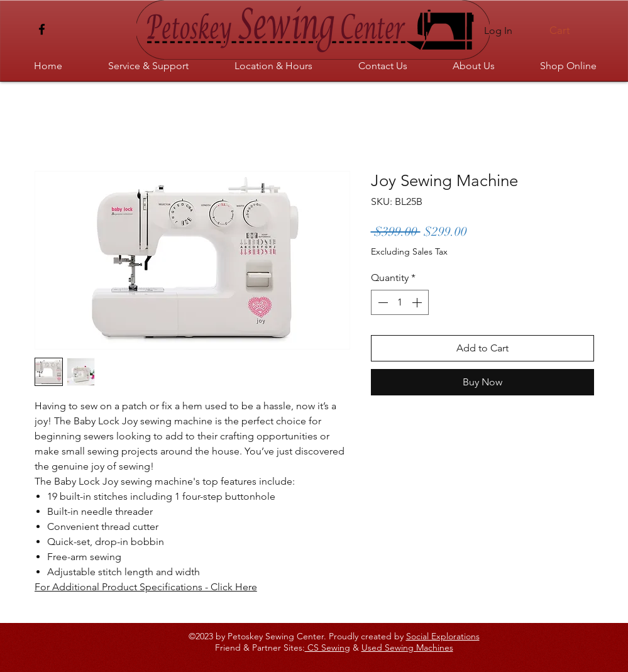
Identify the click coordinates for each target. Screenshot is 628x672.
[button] (567, 30)
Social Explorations (443, 636)
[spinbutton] (400, 302)
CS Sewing (328, 647)
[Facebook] (42, 29)
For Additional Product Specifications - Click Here (146, 587)
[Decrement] (382, 302)
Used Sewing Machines (407, 647)
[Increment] (418, 302)
